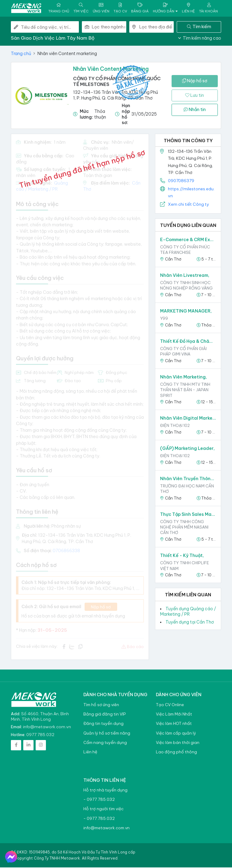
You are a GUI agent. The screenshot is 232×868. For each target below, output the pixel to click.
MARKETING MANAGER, (186, 312)
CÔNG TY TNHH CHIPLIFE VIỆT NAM (185, 566)
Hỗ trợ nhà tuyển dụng (105, 791)
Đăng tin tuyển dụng (103, 724)
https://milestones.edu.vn (191, 193)
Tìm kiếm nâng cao (200, 39)
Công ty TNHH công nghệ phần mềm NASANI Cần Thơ (184, 528)
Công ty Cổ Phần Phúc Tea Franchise (185, 251)
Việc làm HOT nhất (174, 724)
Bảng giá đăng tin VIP (105, 715)
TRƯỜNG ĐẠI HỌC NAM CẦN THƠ (187, 489)
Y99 (164, 319)
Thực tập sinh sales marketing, (188, 515)
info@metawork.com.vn (47, 727)
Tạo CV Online (170, 705)
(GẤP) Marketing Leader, (187, 449)
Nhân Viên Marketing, (184, 378)
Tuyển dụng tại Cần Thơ (190, 623)
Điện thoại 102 (175, 426)
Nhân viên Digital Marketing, (188, 419)
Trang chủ (21, 54)
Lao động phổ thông (176, 753)
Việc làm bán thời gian (178, 743)
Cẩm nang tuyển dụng (105, 743)
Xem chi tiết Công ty (188, 205)
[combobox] (109, 28)
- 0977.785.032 (99, 800)
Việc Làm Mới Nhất (174, 715)
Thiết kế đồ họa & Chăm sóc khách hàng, (188, 342)
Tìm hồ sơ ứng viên (101, 705)
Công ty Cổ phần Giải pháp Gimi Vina (183, 352)
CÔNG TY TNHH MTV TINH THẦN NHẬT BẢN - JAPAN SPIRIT (185, 391)
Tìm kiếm (199, 27)
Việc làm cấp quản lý (176, 734)
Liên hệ (90, 753)
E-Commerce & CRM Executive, (188, 241)
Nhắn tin (195, 110)
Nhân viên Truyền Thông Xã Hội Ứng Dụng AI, (188, 479)
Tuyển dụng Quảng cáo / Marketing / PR (188, 612)
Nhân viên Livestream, (185, 276)
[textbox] (109, 28)
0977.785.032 (40, 735)
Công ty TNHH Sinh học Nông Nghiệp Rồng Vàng (186, 286)
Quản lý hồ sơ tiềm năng (107, 734)
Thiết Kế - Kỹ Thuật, (182, 556)
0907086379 (181, 181)
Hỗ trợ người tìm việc (103, 810)
